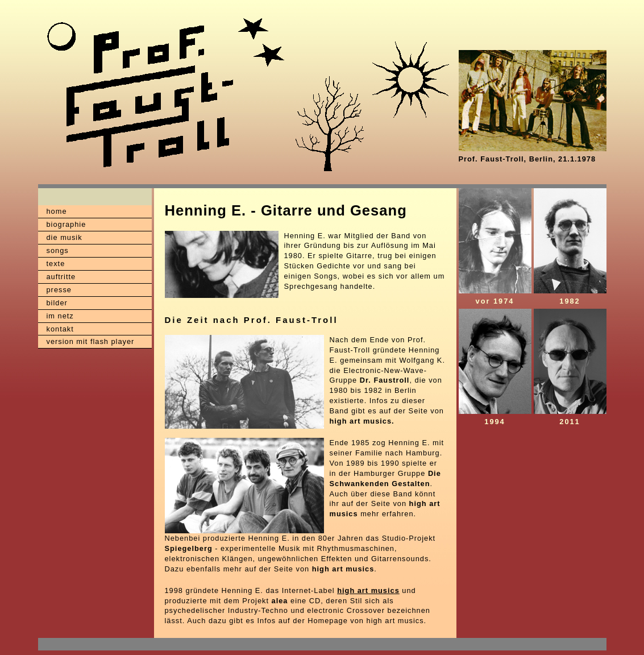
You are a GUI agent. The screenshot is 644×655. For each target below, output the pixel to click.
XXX (59, 644)
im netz (60, 316)
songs (58, 250)
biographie (67, 224)
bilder (57, 303)
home (57, 211)
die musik (65, 237)
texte (56, 264)
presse (59, 290)
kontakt (60, 329)
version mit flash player (91, 341)
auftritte (61, 277)
